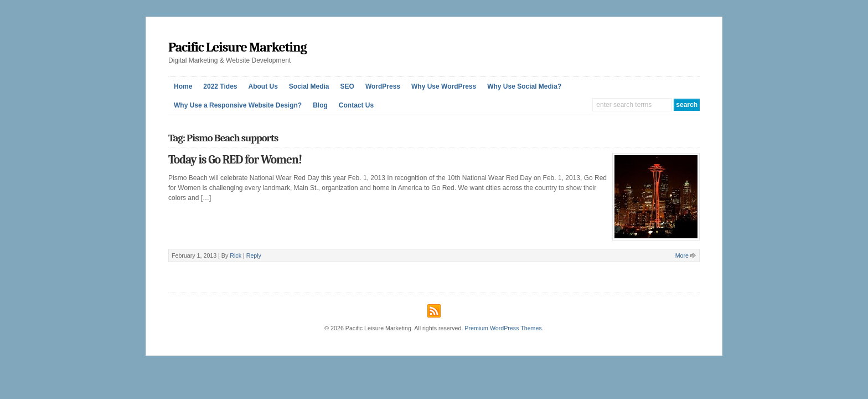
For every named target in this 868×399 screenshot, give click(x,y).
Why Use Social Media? (524, 86)
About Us (263, 86)
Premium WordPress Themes (503, 328)
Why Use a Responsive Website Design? (238, 105)
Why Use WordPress (444, 86)
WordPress (383, 86)
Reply (254, 255)
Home (183, 86)
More (682, 255)
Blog (320, 105)
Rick (236, 255)
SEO (347, 86)
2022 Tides (220, 86)
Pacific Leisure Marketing (237, 47)
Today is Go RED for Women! (235, 160)
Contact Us (356, 105)
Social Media (309, 86)
